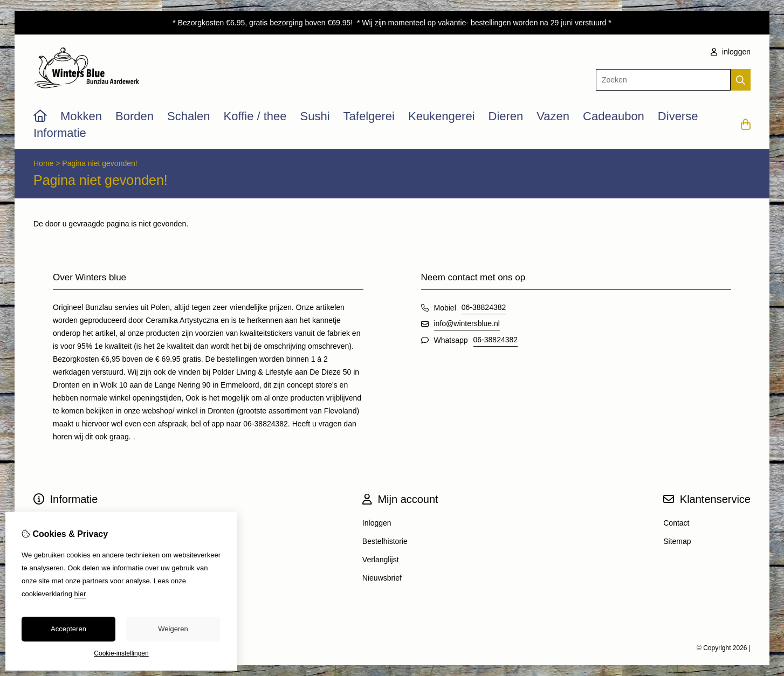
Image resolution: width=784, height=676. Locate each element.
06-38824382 (484, 307)
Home (43, 163)
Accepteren (68, 629)
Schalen (189, 116)
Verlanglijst (381, 560)
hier (80, 594)
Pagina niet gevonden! (99, 163)
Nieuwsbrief (382, 578)
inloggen (731, 52)
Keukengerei (442, 116)
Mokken (81, 116)
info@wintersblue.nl (467, 323)
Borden (135, 116)
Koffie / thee (255, 116)
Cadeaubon (614, 116)
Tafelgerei (369, 116)
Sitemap (677, 541)
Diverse (678, 116)
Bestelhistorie (385, 541)
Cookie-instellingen (121, 653)
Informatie (60, 133)
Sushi (315, 116)
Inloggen (377, 523)
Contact (676, 523)
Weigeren (173, 629)
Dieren (506, 116)
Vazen (553, 116)
